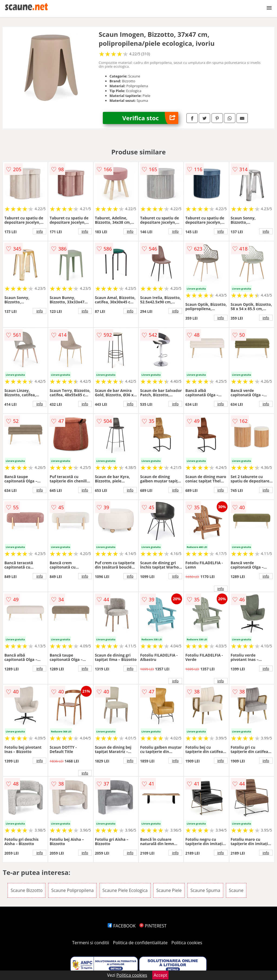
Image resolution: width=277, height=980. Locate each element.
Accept (160, 975)
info (39, 231)
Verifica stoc (150, 118)
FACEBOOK (122, 926)
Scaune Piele (169, 890)
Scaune (236, 890)
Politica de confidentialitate (140, 943)
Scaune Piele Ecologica (125, 890)
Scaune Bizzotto (27, 890)
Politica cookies (187, 943)
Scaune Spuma (205, 890)
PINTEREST (153, 926)
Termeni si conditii (91, 943)
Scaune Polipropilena (72, 890)
